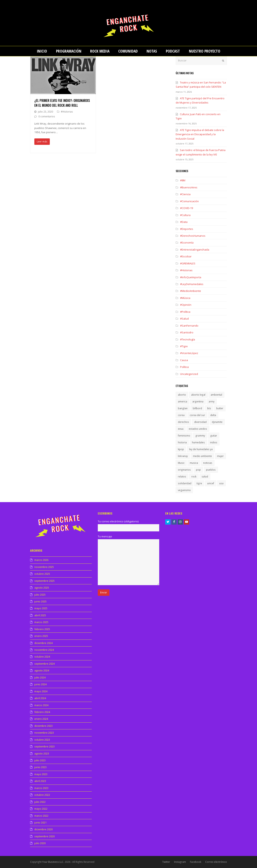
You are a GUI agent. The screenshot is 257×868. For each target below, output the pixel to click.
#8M (183, 180)
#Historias (67, 112)
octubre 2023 (42, 740)
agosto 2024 (42, 670)
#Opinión (186, 305)
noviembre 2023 (44, 733)
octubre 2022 (42, 795)
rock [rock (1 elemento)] (194, 477)
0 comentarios (47, 116)
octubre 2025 (42, 574)
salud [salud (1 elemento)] (205, 477)
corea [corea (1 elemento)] (181, 415)
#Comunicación (189, 201)
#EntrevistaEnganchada (195, 250)
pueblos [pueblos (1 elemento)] (211, 470)
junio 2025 (40, 601)
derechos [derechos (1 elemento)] (183, 422)
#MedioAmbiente (191, 291)
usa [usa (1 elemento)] (221, 483)
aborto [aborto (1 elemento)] (182, 395)
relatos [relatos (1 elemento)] (182, 477)
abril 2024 (40, 698)
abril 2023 (40, 781)
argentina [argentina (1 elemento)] (198, 402)
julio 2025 (40, 595)
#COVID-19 (187, 208)
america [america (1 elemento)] (183, 402)
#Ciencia (185, 194)
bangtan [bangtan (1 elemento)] (183, 408)
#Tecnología (188, 339)
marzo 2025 (41, 622)
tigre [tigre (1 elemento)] (199, 483)
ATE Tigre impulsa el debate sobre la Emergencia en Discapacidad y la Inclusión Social (200, 134)
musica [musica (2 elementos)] (194, 463)
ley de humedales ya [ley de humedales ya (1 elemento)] (201, 449)
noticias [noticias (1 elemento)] (208, 463)
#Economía (187, 243)
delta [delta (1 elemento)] (213, 415)
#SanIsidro (187, 332)
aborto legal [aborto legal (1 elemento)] (198, 395)
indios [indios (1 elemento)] (214, 442)
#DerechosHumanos (193, 236)
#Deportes (187, 229)
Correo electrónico (216, 862)
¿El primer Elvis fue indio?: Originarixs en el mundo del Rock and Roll (62, 103)
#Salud (184, 319)
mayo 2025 (41, 608)
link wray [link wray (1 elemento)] (183, 456)
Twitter (166, 862)
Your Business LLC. (53, 862)
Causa (184, 360)
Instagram (180, 862)
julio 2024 (40, 677)
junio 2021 (40, 822)
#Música (185, 298)
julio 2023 (40, 760)
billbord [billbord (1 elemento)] (197, 408)
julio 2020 (40, 843)
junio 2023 (40, 767)
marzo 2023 (41, 788)
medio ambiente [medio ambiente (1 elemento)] (202, 456)
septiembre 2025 (44, 581)
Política (184, 367)
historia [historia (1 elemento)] (182, 442)
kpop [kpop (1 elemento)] (181, 449)
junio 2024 (40, 684)
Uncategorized (189, 374)
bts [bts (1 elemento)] (209, 408)
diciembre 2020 (43, 829)
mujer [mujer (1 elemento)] (220, 456)
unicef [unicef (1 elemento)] (211, 483)
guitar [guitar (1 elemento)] (214, 436)
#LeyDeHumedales (192, 284)
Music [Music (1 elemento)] (181, 463)
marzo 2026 (41, 560)
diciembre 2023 (43, 726)
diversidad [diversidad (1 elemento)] (200, 422)
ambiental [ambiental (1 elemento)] (216, 395)
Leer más (42, 142)
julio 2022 (40, 802)
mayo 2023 (41, 774)
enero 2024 (41, 719)
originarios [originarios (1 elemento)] (184, 470)
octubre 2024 (42, 657)
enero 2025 (41, 636)
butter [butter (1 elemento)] (220, 408)
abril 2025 (40, 615)
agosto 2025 (42, 588)
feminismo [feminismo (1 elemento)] (184, 436)
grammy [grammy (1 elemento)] (200, 436)
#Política (185, 312)
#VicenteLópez (189, 353)
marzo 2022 (41, 816)
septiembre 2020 (44, 836)
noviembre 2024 (44, 650)
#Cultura (185, 215)
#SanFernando (189, 326)
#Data (184, 222)
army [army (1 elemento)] (212, 402)
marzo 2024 (41, 705)
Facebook (196, 862)
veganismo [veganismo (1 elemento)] (184, 490)
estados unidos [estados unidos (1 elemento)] (198, 429)
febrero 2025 (42, 629)
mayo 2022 (41, 809)
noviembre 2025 (44, 567)
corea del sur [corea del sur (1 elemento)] (197, 415)
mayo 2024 (41, 691)
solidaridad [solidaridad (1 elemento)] (185, 483)
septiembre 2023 (44, 746)
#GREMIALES (188, 263)
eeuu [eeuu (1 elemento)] (181, 429)
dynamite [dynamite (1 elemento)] (217, 422)
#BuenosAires (189, 187)
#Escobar (186, 256)
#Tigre (184, 346)
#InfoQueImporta (191, 277)
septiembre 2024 (44, 664)
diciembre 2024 (43, 643)
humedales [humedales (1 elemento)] (198, 442)
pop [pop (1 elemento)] (198, 470)
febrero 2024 (42, 712)
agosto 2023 (42, 753)
